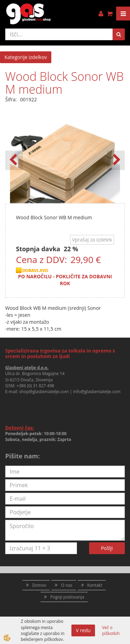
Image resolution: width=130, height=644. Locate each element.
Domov (39, 585)
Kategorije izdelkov (26, 57)
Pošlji (107, 548)
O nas (67, 585)
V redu (83, 630)
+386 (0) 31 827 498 (35, 386)
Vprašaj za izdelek (92, 240)
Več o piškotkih (111, 630)
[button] (116, 160)
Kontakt (95, 585)
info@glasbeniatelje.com (97, 392)
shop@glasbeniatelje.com (44, 392)
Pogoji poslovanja (67, 597)
